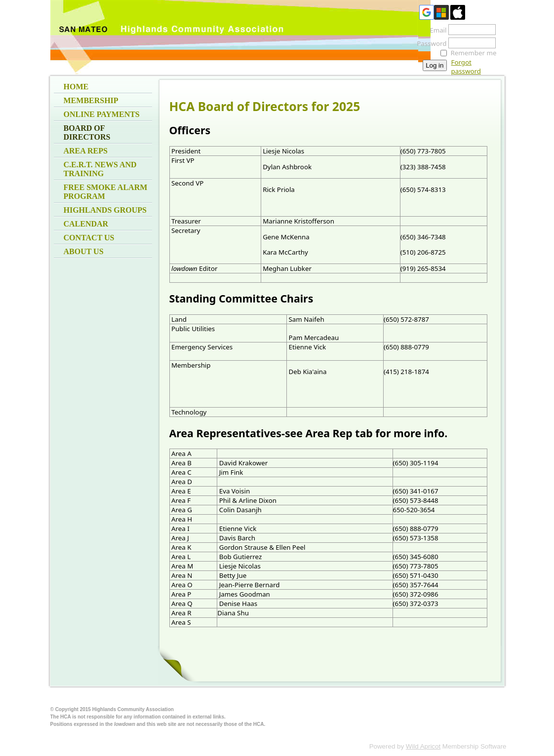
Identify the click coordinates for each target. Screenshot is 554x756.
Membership (91, 100)
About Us (84, 251)
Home (76, 87)
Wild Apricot (423, 746)
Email (435, 30)
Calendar (86, 224)
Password (429, 43)
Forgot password (466, 67)
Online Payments (102, 114)
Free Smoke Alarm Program (106, 192)
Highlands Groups (105, 210)
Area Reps (86, 151)
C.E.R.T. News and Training (100, 169)
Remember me (474, 53)
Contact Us (89, 238)
